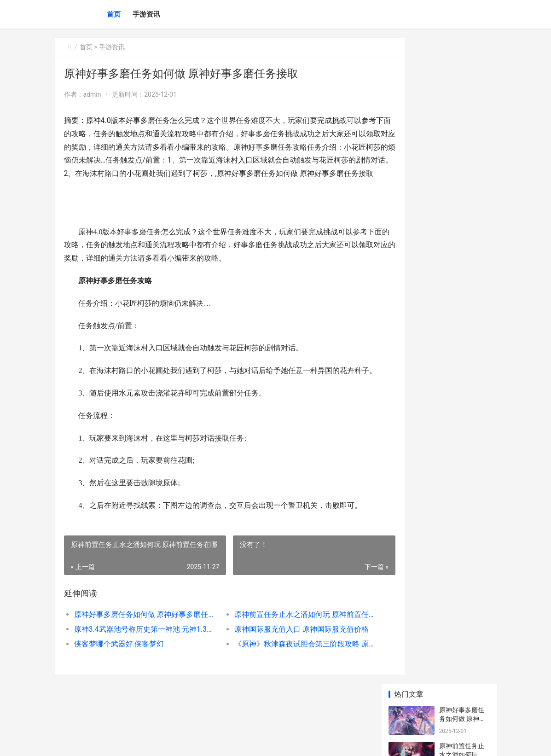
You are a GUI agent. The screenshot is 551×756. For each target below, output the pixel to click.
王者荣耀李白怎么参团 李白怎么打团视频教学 (462, 531)
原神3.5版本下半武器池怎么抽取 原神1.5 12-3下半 (464, 638)
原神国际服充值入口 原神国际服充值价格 (283, 655)
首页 (114, 14)
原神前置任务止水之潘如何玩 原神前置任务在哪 (283, 641)
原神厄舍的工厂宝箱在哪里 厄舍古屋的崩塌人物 (462, 356)
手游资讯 (146, 14)
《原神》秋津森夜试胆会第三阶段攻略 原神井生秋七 (283, 670)
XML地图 (220, 741)
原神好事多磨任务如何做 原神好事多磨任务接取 (139, 641)
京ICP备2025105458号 (180, 741)
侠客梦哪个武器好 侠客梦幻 (119, 670)
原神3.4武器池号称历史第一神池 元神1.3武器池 (139, 655)
